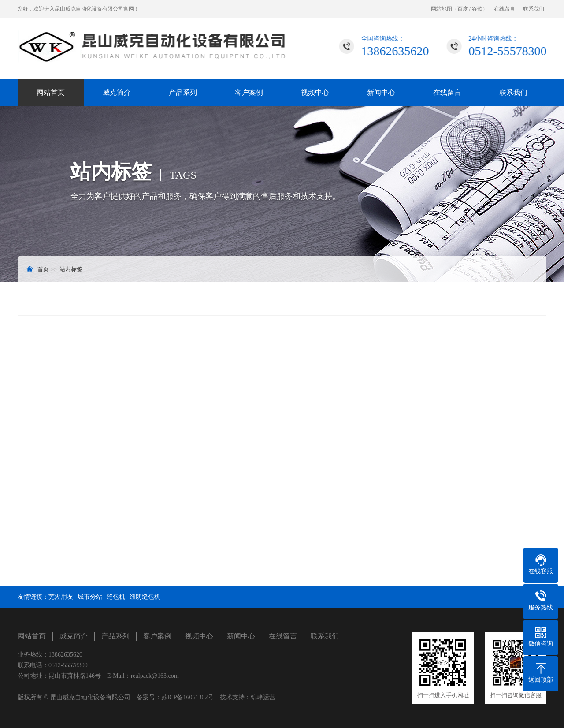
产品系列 (183, 92)
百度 (463, 9)
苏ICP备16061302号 (188, 697)
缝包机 (116, 597)
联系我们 (534, 9)
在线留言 (505, 9)
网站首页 (51, 92)
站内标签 (71, 269)
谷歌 (477, 9)
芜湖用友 (61, 597)
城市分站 (90, 597)
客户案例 (249, 92)
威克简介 (117, 92)
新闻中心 (381, 92)
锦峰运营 (263, 697)
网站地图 (442, 9)
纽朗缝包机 (145, 597)
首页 (43, 269)
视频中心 (315, 92)
